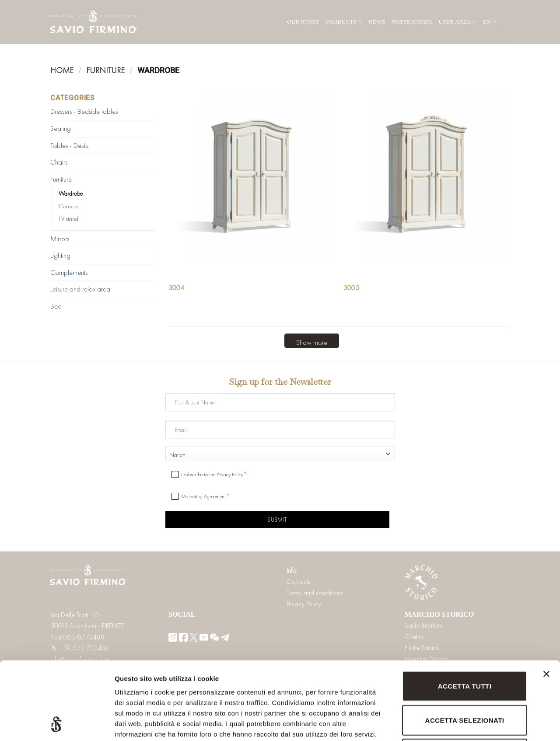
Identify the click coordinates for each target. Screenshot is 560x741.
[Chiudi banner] (546, 606)
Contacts (298, 581)
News (377, 22)
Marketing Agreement (203, 496)
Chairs (59, 162)
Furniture (105, 70)
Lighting (60, 255)
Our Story (303, 22)
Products (344, 22)
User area (458, 22)
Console (68, 206)
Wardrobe (71, 193)
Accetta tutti (465, 613)
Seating (61, 128)
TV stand (68, 219)
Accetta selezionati (465, 647)
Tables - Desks (69, 146)
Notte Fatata (412, 22)
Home (62, 70)
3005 (351, 288)
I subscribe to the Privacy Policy (212, 474)
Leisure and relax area (80, 289)
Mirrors (60, 239)
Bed (56, 306)
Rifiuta (464, 681)
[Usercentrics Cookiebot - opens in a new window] (57, 724)
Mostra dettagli (460, 724)
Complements (69, 272)
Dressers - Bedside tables (84, 111)
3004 (176, 288)
